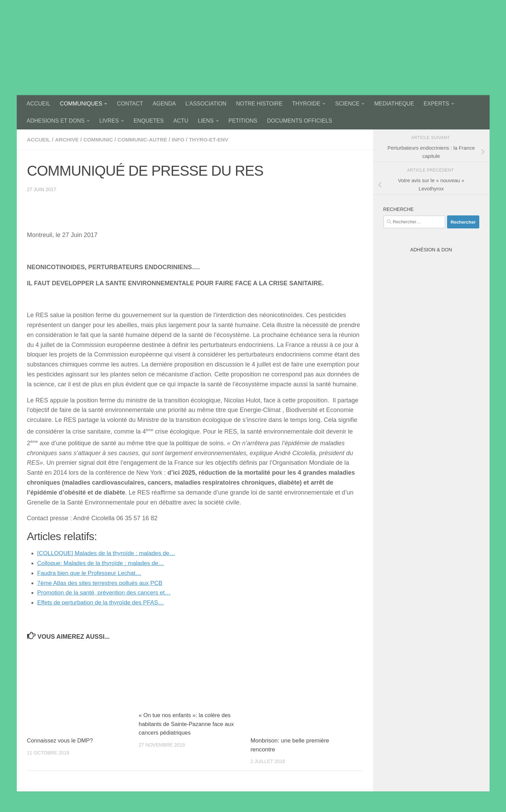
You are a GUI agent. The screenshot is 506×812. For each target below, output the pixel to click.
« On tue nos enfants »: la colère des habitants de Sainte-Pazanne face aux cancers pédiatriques (188, 724)
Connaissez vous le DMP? (61, 741)
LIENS (206, 121)
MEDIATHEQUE (394, 104)
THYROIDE (306, 104)
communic (100, 140)
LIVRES (109, 121)
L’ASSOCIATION (206, 104)
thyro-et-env (214, 140)
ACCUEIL (39, 104)
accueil (39, 140)
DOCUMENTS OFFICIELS (299, 121)
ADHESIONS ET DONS (56, 121)
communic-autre (146, 140)
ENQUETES (149, 121)
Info (183, 140)
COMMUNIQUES (81, 104)
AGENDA (164, 104)
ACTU (181, 121)
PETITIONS (243, 121)
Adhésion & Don (431, 250)
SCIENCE (347, 104)
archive (68, 140)
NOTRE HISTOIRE (259, 104)
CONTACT (130, 104)
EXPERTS (436, 104)
